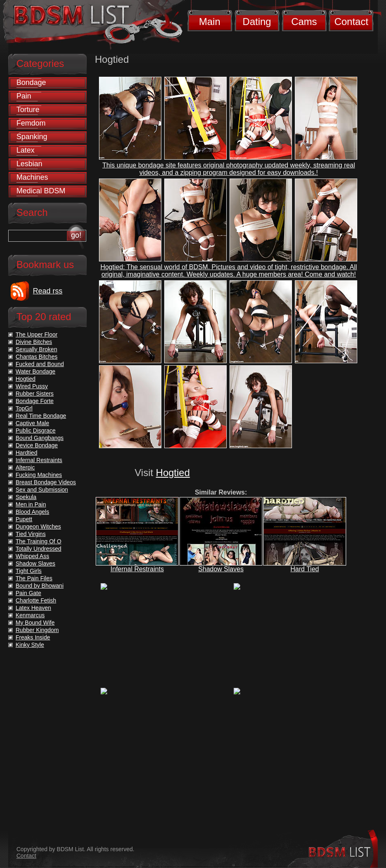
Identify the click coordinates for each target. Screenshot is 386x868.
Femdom (31, 123)
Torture (28, 110)
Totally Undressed (38, 549)
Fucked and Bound (40, 364)
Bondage (31, 82)
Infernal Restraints (137, 569)
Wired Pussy (32, 386)
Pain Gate (28, 593)
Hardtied (26, 453)
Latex (25, 150)
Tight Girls (29, 571)
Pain (24, 96)
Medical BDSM (41, 191)
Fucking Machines (39, 475)
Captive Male (32, 423)
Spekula (26, 497)
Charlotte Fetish (36, 600)
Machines (32, 177)
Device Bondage (37, 445)
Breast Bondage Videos (46, 482)
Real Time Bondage (41, 416)
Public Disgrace (36, 431)
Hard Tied (304, 569)
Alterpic (25, 467)
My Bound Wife (35, 623)
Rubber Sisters (35, 394)
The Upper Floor (37, 334)
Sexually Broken (36, 349)
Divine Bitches (34, 342)
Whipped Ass (32, 556)
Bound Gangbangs (40, 438)
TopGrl (24, 408)
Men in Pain (31, 504)
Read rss (48, 291)
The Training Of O (38, 541)
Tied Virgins (31, 534)
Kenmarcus (30, 615)
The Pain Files (34, 578)
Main (209, 22)
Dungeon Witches (38, 527)
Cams (304, 22)
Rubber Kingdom (37, 630)
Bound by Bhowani (40, 586)
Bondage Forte (35, 401)
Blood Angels (32, 512)
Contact (351, 22)
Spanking (32, 137)
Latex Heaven (33, 608)
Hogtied (173, 473)
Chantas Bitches (37, 357)
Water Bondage (36, 371)
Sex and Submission (42, 490)
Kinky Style (30, 645)
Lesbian (29, 164)
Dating (257, 22)
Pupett (24, 519)
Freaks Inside (33, 637)
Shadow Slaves (221, 569)
